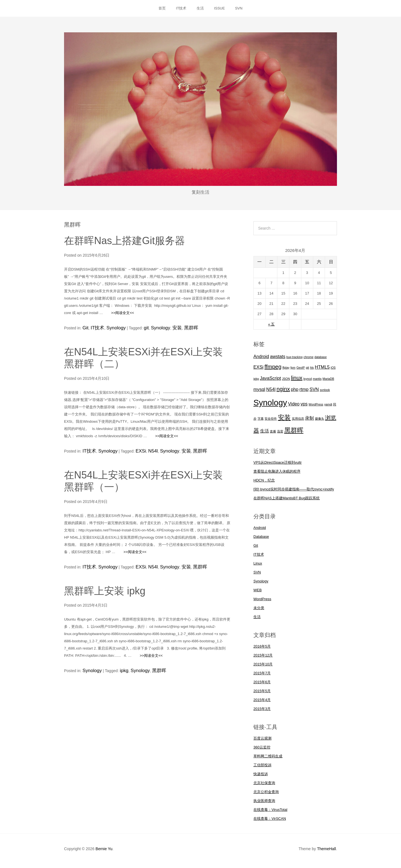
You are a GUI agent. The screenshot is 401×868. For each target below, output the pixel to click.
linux (297, 382)
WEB (258, 594)
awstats (278, 361)
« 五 (272, 329)
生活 (200, 10)
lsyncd (308, 383)
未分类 (259, 612)
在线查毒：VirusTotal (270, 814)
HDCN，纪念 (264, 484)
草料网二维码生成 (268, 760)
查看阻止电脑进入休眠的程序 (277, 476)
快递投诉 (261, 778)
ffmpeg (273, 371)
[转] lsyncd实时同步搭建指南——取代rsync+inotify (294, 493)
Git (85, 331)
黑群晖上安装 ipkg (105, 590)
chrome (309, 361)
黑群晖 (177, 331)
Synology (111, 331)
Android (261, 361)
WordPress (316, 409)
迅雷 (280, 436)
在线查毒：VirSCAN (270, 823)
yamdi (328, 409)
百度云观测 (262, 742)
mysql (259, 393)
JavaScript (270, 382)
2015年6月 (262, 686)
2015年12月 (263, 659)
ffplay (286, 372)
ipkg (120, 670)
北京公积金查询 (266, 796)
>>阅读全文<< (119, 317)
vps (304, 408)
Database (261, 541)
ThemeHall (326, 853)
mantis (317, 383)
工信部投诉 (262, 769)
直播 (273, 436)
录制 (309, 422)
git (139, 331)
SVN (247, 10)
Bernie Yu (104, 853)
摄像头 (320, 423)
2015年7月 (262, 677)
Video (294, 408)
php (295, 393)
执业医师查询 (264, 805)
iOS (333, 372)
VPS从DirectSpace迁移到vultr (277, 467)
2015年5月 (262, 695)
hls (312, 372)
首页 (154, 10)
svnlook (325, 394)
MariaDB (328, 383)
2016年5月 (262, 651)
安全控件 (271, 423)
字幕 (261, 423)
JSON (286, 383)
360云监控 (262, 751)
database (321, 361)
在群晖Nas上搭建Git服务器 (124, 245)
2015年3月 (262, 713)
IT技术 (177, 10)
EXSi (134, 453)
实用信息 (298, 423)
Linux (258, 567)
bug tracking (294, 361)
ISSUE (224, 10)
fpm (293, 372)
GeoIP (300, 372)
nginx (283, 393)
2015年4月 (262, 704)
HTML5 (322, 371)
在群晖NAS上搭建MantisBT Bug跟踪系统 (287, 502)
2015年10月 (263, 668)
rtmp (304, 393)
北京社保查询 (264, 787)
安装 (166, 331)
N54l (145, 453)
